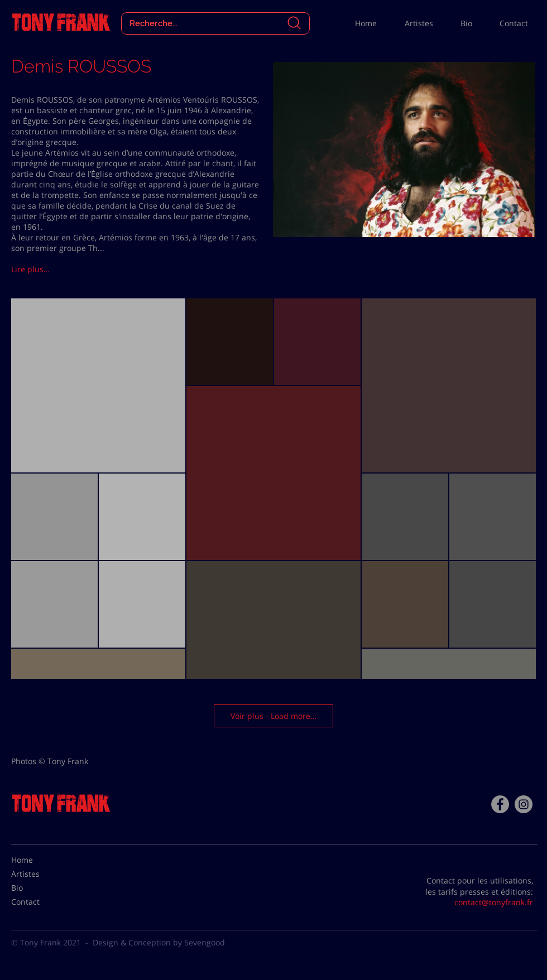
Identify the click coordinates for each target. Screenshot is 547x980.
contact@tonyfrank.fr (494, 902)
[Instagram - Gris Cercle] (524, 804)
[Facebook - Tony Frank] (500, 804)
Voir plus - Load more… (273, 716)
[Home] (39, 860)
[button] (51, 269)
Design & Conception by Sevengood (159, 942)
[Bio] (39, 888)
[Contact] (39, 902)
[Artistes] (39, 874)
